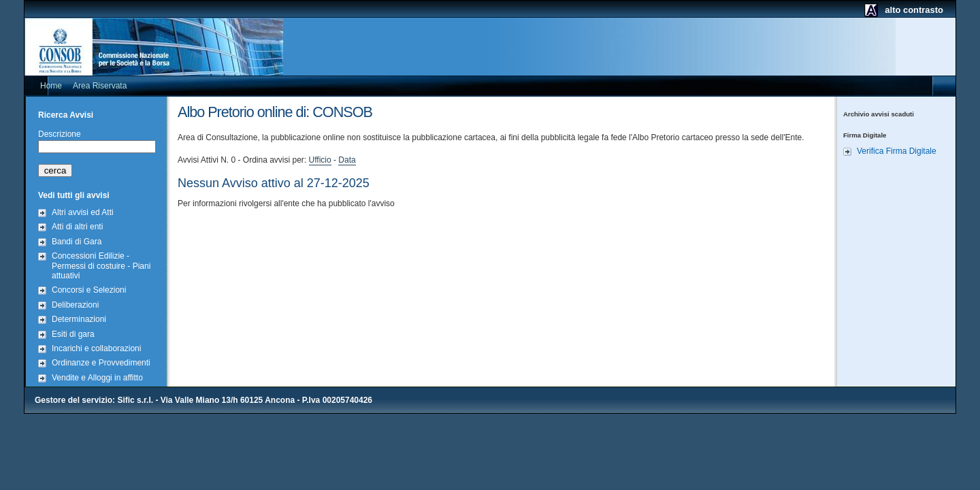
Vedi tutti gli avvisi (74, 195)
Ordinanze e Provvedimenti (101, 363)
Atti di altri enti (77, 227)
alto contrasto (914, 10)
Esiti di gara (73, 334)
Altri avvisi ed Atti (83, 212)
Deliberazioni (75, 305)
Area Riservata (100, 86)
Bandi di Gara (77, 242)
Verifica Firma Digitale (897, 151)
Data (347, 160)
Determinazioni (79, 319)
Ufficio (320, 160)
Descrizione (60, 134)
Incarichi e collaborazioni (96, 348)
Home (51, 86)
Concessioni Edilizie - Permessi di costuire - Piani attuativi (101, 266)
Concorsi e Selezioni (89, 290)
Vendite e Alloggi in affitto (97, 378)
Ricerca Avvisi (66, 115)
